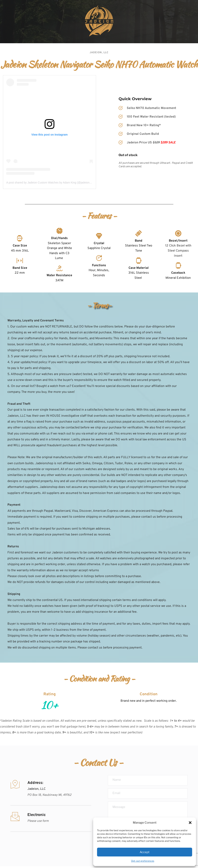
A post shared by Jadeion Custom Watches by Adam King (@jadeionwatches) (53, 183)
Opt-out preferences (143, 861)
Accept (145, 852)
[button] (190, 823)
